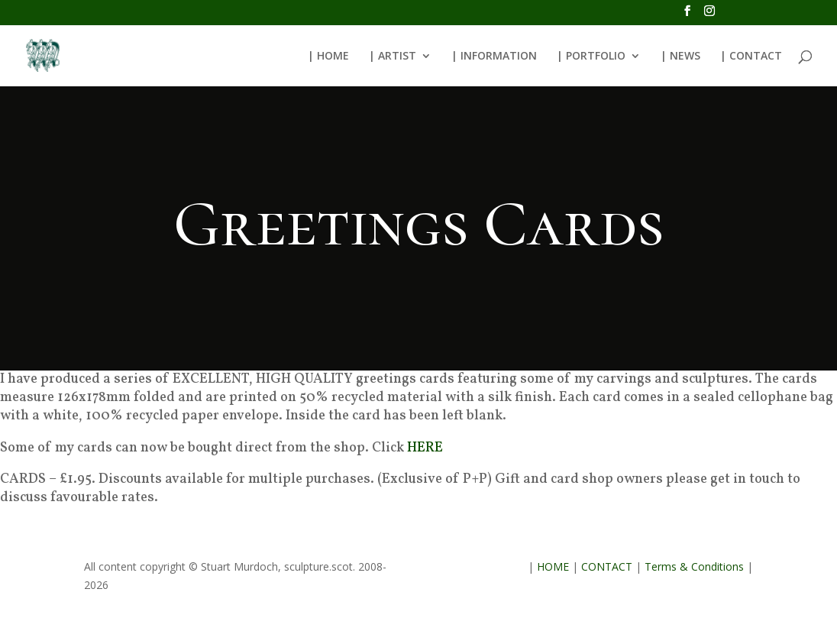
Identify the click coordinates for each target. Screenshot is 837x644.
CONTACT (607, 566)
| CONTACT (751, 57)
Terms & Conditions (694, 566)
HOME (553, 566)
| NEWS (680, 57)
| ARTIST (393, 57)
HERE (425, 448)
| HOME (328, 57)
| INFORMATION (494, 57)
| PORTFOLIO (591, 57)
